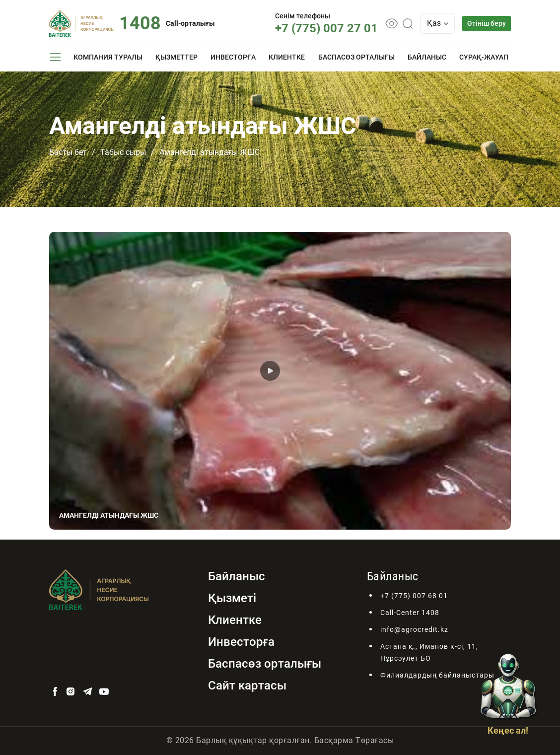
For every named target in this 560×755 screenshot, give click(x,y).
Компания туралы (108, 57)
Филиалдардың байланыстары (437, 675)
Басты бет (68, 152)
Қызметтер (176, 57)
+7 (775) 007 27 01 (326, 28)
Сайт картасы (247, 686)
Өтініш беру (487, 23)
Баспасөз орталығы (356, 57)
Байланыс (427, 57)
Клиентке (287, 57)
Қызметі (232, 598)
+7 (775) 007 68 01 (414, 596)
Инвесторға (233, 57)
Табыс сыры (123, 152)
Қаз (438, 23)
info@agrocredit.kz (414, 629)
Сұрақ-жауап (484, 57)
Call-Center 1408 (410, 613)
